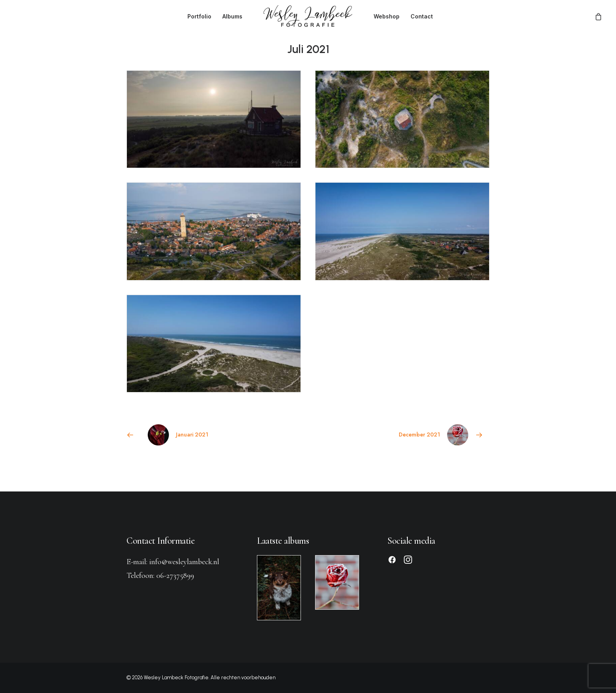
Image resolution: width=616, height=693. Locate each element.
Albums (232, 16)
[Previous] (199, 435)
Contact (422, 16)
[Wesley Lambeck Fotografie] (308, 16)
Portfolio (199, 16)
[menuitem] (199, 16)
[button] (392, 561)
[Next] (417, 435)
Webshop (387, 16)
